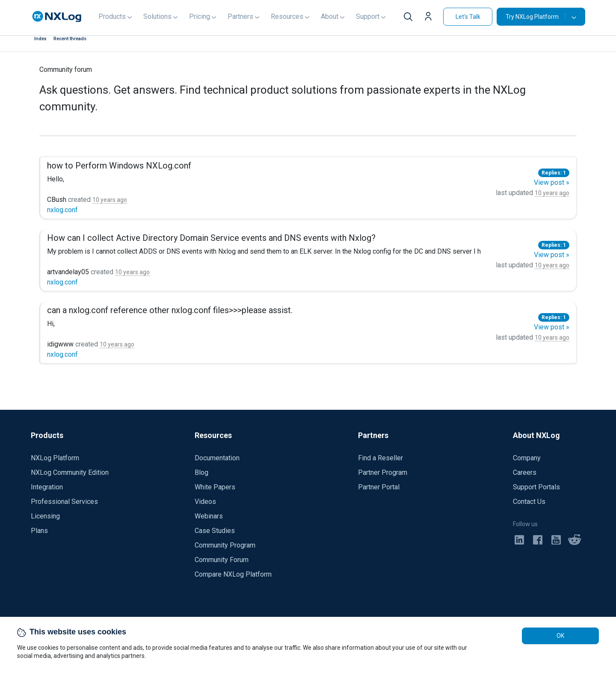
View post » (552, 182)
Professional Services (64, 502)
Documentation (217, 458)
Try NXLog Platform (536, 16)
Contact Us (529, 502)
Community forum (66, 70)
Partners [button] (240, 16)
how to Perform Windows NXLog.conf (119, 166)
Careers (525, 472)
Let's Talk (468, 17)
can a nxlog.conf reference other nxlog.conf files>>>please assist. (170, 310)
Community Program (225, 545)
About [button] (330, 16)
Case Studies (215, 531)
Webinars (209, 516)
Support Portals (536, 487)
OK (560, 636)
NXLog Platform (55, 458)
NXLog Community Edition (70, 472)
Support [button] (368, 16)
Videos (205, 502)
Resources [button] (287, 16)
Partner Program (383, 472)
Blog (201, 472)
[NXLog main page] (57, 16)
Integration (47, 487)
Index (40, 39)
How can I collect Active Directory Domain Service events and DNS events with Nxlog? (211, 238)
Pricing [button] (200, 16)
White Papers (215, 487)
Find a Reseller (381, 458)
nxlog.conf (62, 210)
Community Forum (222, 560)
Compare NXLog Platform (233, 574)
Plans (39, 531)
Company (527, 458)
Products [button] (112, 16)
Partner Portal (379, 487)
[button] (430, 18)
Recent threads (70, 39)
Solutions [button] (157, 16)
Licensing (45, 516)
